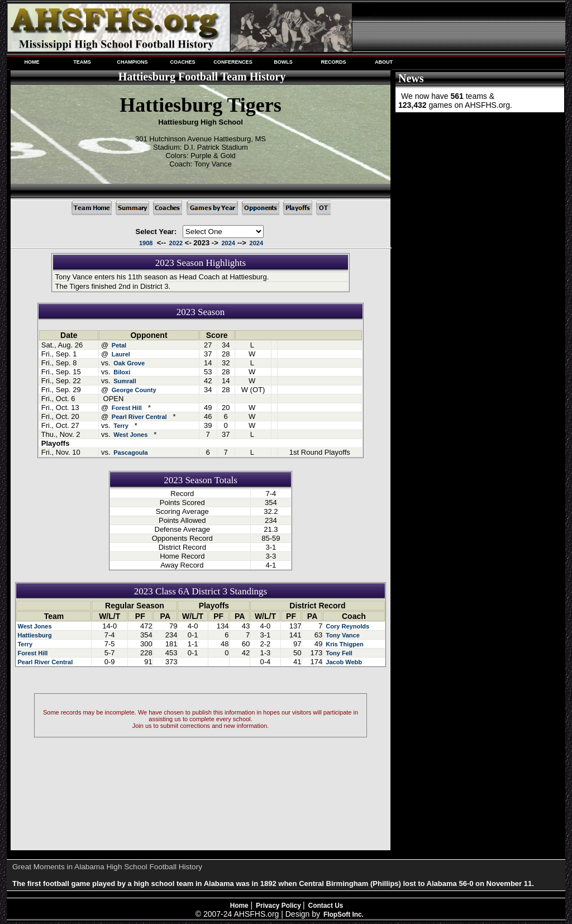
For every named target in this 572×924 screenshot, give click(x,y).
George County (134, 390)
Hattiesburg (34, 635)
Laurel (121, 354)
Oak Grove (129, 363)
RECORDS (333, 62)
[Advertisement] (479, 189)
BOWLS (283, 62)
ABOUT (384, 62)
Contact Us (326, 906)
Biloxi (122, 372)
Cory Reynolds (347, 626)
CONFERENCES (233, 62)
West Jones (130, 435)
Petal (119, 345)
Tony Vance (342, 635)
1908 (146, 243)
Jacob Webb (343, 662)
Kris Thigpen (344, 644)
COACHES (182, 62)
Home (239, 906)
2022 (176, 243)
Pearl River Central (139, 417)
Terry (121, 426)
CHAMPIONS (132, 62)
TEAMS (82, 62)
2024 (228, 243)
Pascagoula (130, 453)
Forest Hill (127, 408)
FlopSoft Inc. (344, 915)
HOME (32, 62)
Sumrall (125, 381)
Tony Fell (338, 653)
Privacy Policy (279, 906)
